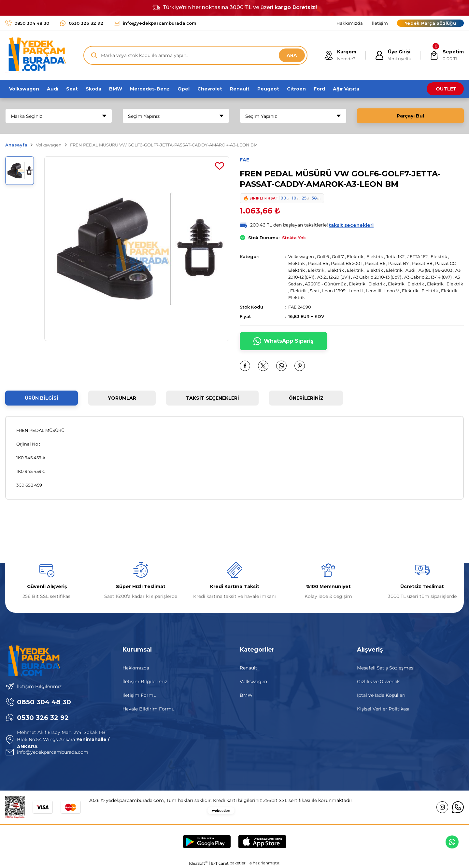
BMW (246, 695)
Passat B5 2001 (346, 263)
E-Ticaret (220, 863)
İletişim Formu (139, 695)
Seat (314, 291)
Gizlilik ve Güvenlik (378, 682)
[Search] (195, 55)
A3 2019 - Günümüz (326, 284)
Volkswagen (301, 256)
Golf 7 (338, 256)
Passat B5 (318, 263)
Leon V (392, 291)
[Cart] (447, 55)
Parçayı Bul (410, 116)
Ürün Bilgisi (42, 398)
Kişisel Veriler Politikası (383, 709)
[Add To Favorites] (220, 166)
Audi (411, 270)
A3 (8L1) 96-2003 (435, 270)
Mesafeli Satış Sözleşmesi (386, 668)
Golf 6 (323, 256)
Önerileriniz (306, 398)
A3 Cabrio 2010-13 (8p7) (377, 277)
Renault (249, 668)
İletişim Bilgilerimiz (145, 682)
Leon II (356, 291)
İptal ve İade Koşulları (381, 695)
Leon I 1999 (334, 291)
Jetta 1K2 (395, 256)
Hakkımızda (136, 668)
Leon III (374, 291)
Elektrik (355, 256)
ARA (292, 55)
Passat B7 (398, 263)
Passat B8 (422, 263)
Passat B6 (375, 263)
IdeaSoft (198, 863)
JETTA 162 (418, 256)
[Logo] (36, 55)
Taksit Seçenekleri (212, 398)
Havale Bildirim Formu (149, 709)
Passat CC (445, 263)
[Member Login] (393, 55)
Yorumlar (122, 398)
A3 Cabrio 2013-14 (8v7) (428, 277)
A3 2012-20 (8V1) (334, 277)
